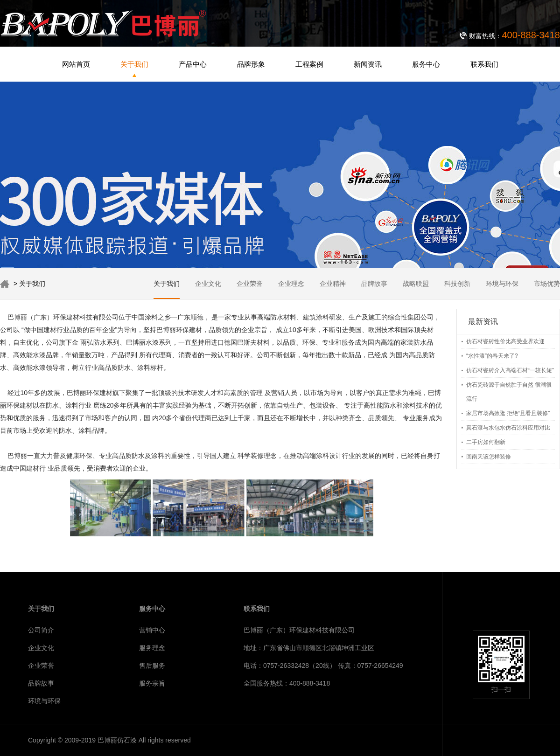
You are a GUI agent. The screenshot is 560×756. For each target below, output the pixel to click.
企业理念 (291, 284)
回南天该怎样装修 (489, 457)
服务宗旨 (152, 683)
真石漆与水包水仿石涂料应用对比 (508, 428)
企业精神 (333, 284)
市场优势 (547, 284)
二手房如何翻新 (486, 442)
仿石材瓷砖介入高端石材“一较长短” (510, 370)
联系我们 (484, 64)
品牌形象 (251, 64)
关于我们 (134, 64)
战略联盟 (416, 284)
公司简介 (41, 630)
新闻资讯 (368, 64)
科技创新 (457, 284)
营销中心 (152, 630)
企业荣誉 (250, 284)
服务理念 (152, 648)
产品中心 (193, 64)
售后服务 (152, 666)
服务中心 (426, 64)
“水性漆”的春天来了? (492, 356)
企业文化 (208, 284)
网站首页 (76, 64)
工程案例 (309, 64)
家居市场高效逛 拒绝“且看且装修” (508, 413)
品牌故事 (374, 284)
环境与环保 (502, 284)
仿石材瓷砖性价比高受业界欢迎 (505, 341)
